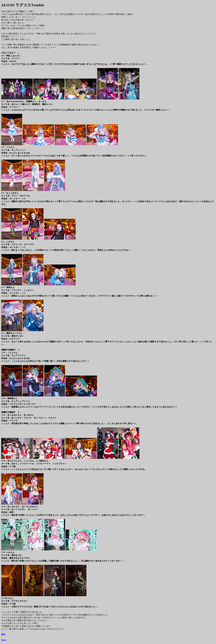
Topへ (4, 640)
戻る (3, 634)
